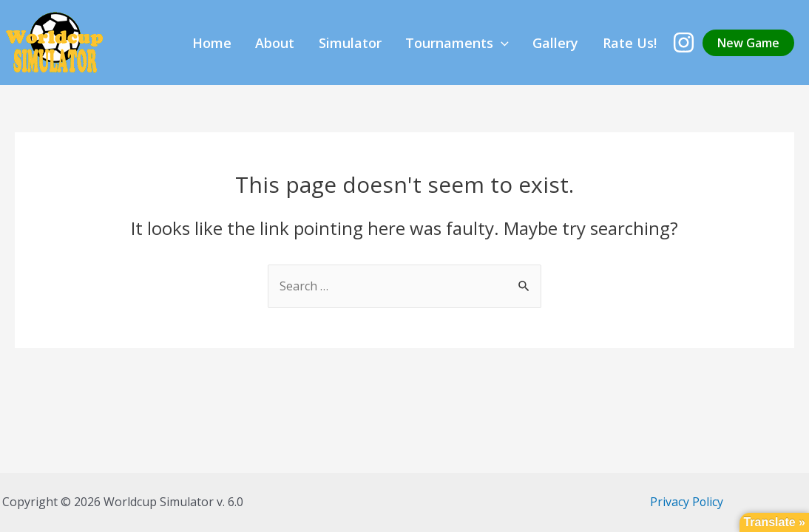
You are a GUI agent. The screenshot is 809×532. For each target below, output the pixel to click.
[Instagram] (684, 42)
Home (303, 43)
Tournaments (498, 43)
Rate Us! (638, 43)
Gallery (580, 43)
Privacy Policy (686, 502)
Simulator (408, 43)
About (349, 43)
